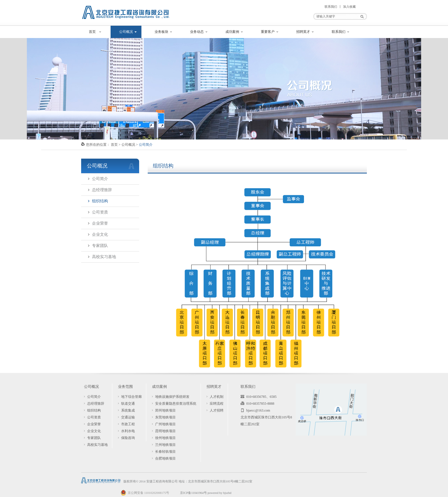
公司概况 (126, 32)
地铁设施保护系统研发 (172, 397)
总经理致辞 (102, 190)
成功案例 (232, 32)
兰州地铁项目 (165, 445)
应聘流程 (217, 404)
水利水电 (128, 431)
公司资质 (100, 212)
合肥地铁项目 (165, 458)
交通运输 (128, 417)
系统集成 (128, 410)
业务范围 (125, 387)
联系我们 (331, 7)
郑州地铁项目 (165, 410)
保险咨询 (128, 438)
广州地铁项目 (165, 424)
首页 (92, 32)
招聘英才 (303, 32)
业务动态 (197, 32)
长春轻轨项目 (165, 452)
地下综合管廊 (131, 397)
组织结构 (100, 201)
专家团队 (100, 246)
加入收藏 (349, 7)
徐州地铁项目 (165, 438)
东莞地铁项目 (165, 417)
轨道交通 (128, 404)
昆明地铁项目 (165, 431)
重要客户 (268, 32)
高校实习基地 (104, 257)
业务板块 (161, 32)
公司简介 (100, 179)
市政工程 (128, 424)
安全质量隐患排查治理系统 (176, 404)
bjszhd (227, 493)
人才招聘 (217, 410)
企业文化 (100, 234)
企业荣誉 (100, 223)
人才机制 (217, 397)
